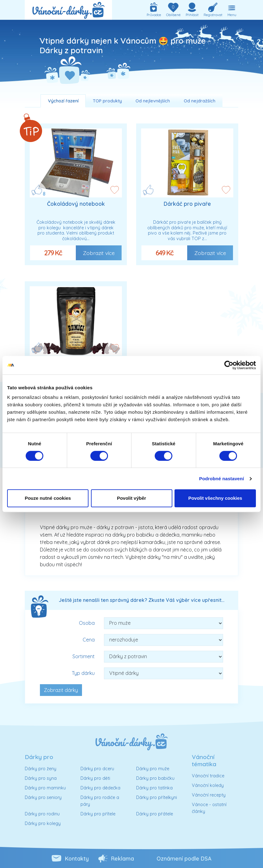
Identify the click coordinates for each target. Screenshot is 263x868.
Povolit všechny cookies (215, 498)
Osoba (87, 623)
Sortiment (84, 656)
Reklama (123, 858)
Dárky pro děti (95, 778)
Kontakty (77, 858)
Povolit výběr (131, 498)
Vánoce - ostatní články (209, 808)
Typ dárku (83, 673)
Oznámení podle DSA (184, 858)
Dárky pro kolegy (43, 823)
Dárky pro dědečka (100, 788)
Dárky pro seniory (43, 797)
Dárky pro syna (41, 778)
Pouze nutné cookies (48, 498)
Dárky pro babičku (155, 778)
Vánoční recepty (209, 795)
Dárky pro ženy (41, 769)
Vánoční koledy (208, 785)
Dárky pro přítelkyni (157, 797)
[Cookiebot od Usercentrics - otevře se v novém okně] (229, 365)
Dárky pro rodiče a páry (100, 801)
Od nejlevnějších (153, 101)
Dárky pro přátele (155, 814)
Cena (89, 640)
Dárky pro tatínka (154, 788)
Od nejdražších (200, 101)
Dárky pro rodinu (42, 814)
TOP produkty (107, 101)
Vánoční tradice (208, 776)
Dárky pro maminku (45, 788)
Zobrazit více (99, 253)
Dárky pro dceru (97, 769)
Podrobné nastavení (221, 479)
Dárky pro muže (153, 769)
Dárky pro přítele (98, 814)
